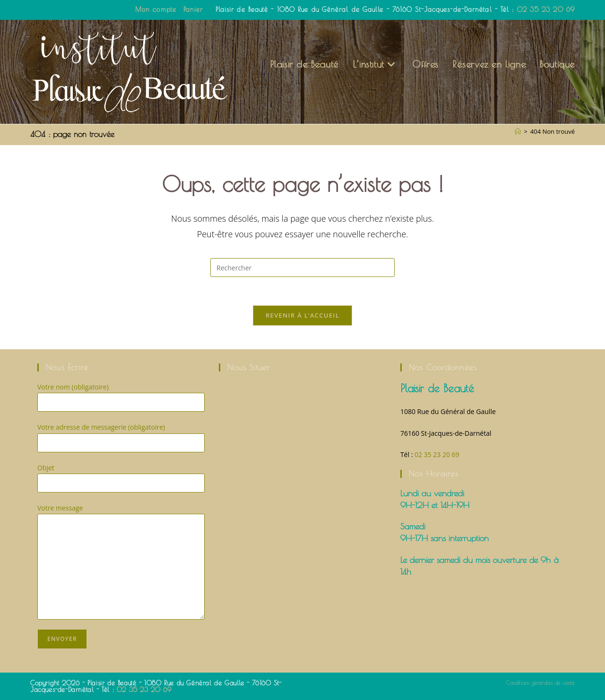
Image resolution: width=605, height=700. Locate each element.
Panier (193, 9)
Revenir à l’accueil (302, 315)
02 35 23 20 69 (546, 9)
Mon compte (156, 9)
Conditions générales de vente (540, 683)
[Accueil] (518, 131)
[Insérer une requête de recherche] (302, 268)
